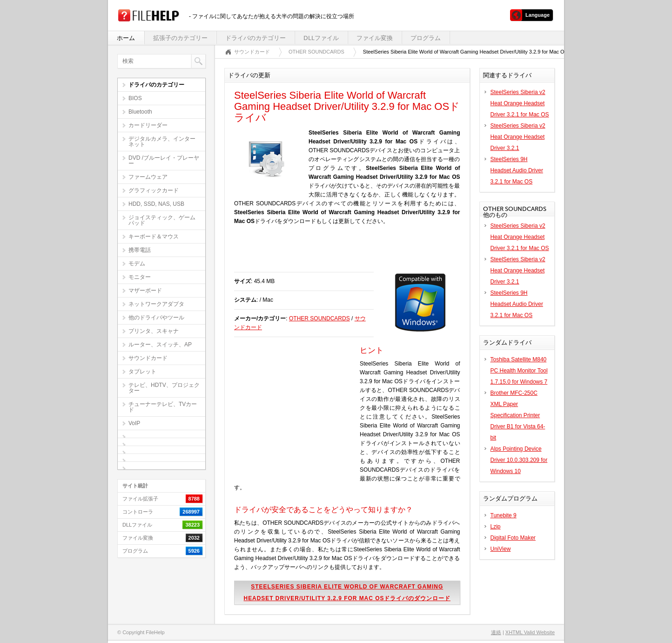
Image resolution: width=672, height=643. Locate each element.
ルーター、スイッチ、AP (160, 345)
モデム (137, 264)
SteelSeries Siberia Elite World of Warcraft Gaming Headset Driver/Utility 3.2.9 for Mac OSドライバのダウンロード (347, 592)
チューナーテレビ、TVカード (163, 407)
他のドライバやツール (156, 318)
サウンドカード (148, 358)
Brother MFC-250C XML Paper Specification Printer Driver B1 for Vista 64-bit (518, 415)
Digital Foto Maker (513, 538)
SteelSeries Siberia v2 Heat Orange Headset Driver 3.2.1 (518, 137)
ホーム (126, 38)
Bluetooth (140, 112)
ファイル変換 (375, 38)
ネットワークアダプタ (156, 304)
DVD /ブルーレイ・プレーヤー (164, 161)
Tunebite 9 (504, 515)
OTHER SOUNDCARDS (316, 52)
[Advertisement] (343, 253)
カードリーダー (148, 125)
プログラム (426, 38)
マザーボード (145, 291)
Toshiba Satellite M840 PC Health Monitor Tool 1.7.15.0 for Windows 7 (519, 371)
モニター (140, 277)
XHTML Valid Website (530, 632)
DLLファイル (321, 38)
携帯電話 (140, 250)
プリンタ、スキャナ (154, 331)
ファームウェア (148, 177)
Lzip (496, 527)
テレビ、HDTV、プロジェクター (164, 388)
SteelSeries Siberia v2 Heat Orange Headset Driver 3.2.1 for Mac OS (520, 103)
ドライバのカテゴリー (255, 38)
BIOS (135, 98)
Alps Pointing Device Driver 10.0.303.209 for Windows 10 (519, 460)
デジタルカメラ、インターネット (162, 142)
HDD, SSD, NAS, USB (156, 204)
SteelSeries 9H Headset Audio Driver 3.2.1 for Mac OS (517, 170)
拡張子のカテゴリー (180, 38)
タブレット (142, 372)
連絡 (496, 632)
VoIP (134, 423)
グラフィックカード (154, 190)
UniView (501, 549)
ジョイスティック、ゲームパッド (162, 220)
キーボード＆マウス (154, 237)
